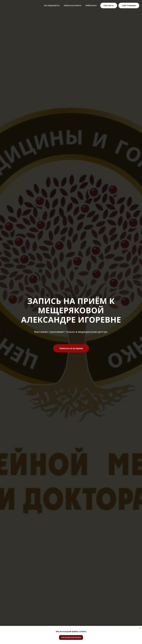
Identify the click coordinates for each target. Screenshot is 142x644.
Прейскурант (91, 6)
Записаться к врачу (73, 6)
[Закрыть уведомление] (140, 628)
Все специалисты (52, 6)
